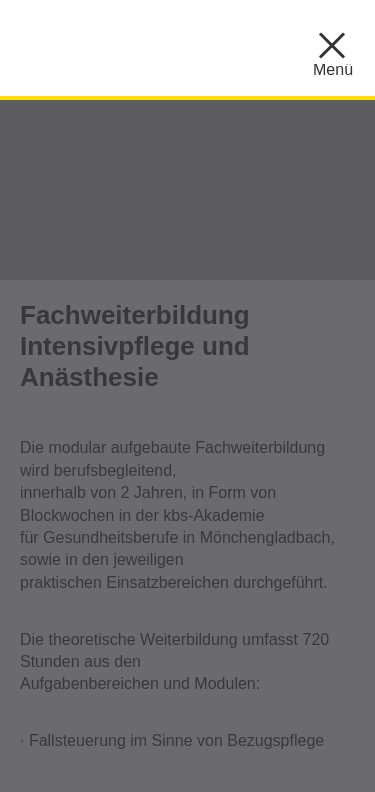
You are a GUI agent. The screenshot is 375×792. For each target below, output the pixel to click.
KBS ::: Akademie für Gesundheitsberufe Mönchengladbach (180, 45)
